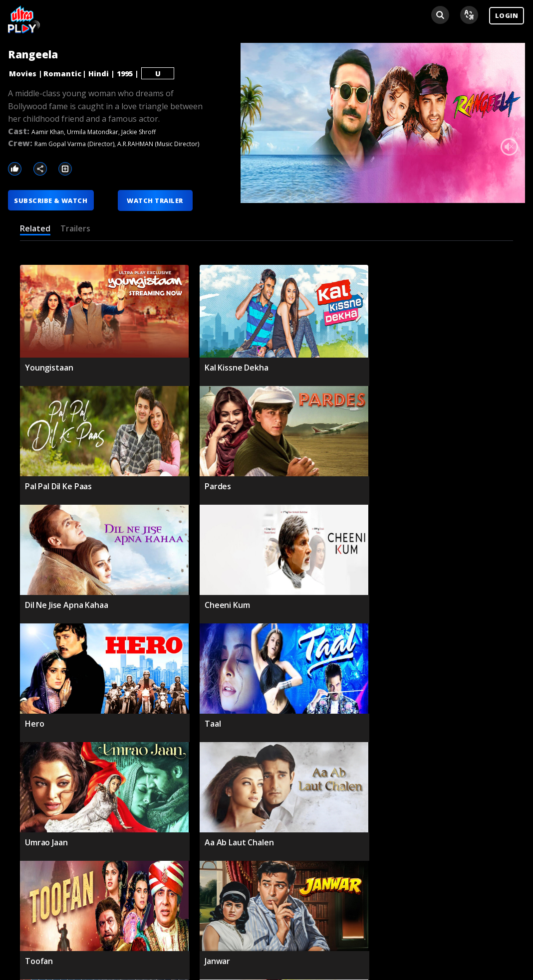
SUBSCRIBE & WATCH (51, 200)
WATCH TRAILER (156, 200)
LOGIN (507, 15)
